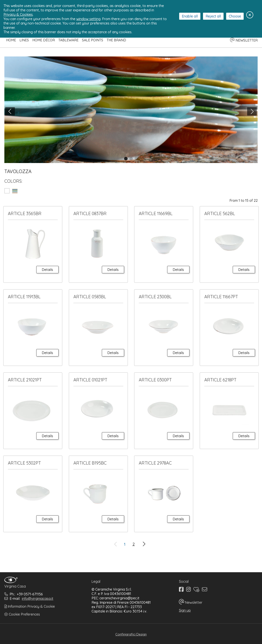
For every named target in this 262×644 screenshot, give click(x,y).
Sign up (185, 610)
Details (47, 270)
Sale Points (93, 40)
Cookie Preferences (22, 614)
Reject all (213, 16)
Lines (24, 40)
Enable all (190, 16)
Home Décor (44, 40)
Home (11, 40)
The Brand (116, 40)
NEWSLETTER (244, 40)
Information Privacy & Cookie (30, 606)
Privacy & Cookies (18, 14)
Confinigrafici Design (131, 634)
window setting (88, 19)
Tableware (68, 40)
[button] (126, 159)
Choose (235, 16)
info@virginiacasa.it (38, 598)
